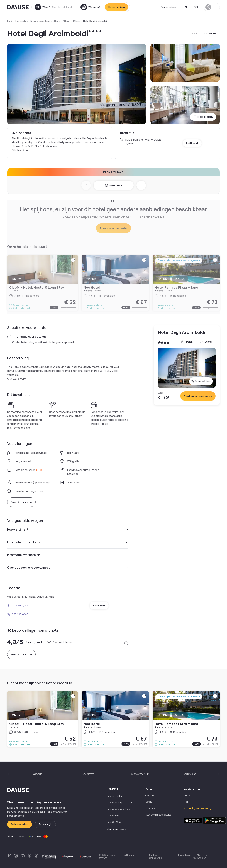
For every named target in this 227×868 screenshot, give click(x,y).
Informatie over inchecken (68, 542)
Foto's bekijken (203, 117)
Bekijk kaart (192, 143)
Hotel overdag (189, 774)
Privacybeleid (185, 855)
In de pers (150, 808)
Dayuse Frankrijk (115, 796)
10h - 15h (180, 715)
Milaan (67, 21)
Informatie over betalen (68, 555)
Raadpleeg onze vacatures (158, 815)
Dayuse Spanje (114, 822)
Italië (10, 21)
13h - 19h (17, 715)
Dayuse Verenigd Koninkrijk (120, 803)
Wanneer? (114, 185)
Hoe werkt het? (68, 529)
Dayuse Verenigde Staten (119, 809)
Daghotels (37, 774)
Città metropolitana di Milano (45, 21)
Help (186, 802)
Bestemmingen (169, 7)
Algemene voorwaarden (200, 856)
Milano (77, 21)
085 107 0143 (18, 614)
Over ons (150, 795)
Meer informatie (21, 502)
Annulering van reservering (198, 808)
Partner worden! (20, 824)
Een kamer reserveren (198, 396)
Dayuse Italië (113, 815)
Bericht (149, 802)
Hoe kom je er (18, 605)
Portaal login (45, 824)
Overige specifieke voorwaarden (68, 568)
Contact (188, 795)
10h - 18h (162, 715)
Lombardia (21, 21)
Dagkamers (88, 774)
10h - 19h (91, 715)
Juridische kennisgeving (155, 856)
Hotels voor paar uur (139, 774)
